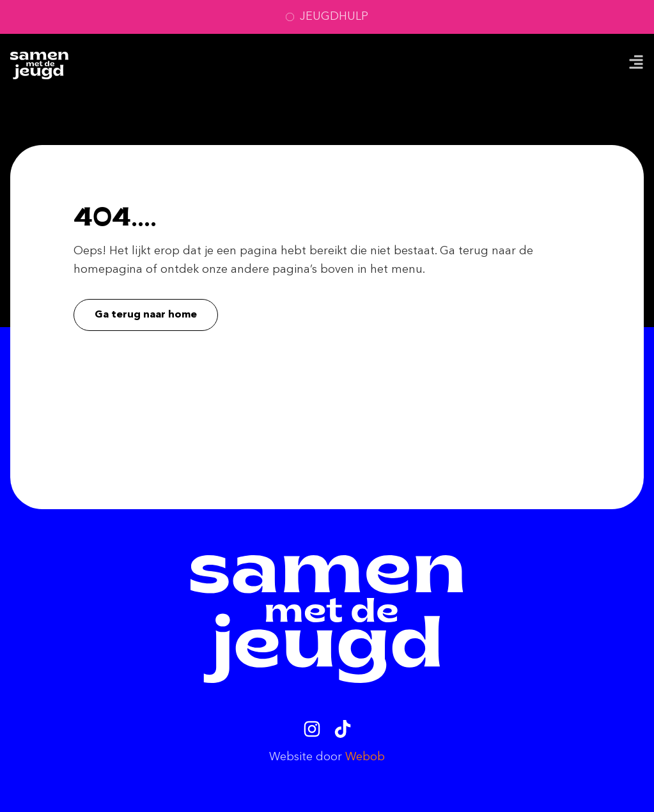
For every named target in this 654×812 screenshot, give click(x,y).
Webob (365, 757)
